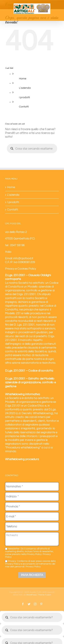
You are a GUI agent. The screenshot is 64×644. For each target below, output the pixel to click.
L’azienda (25, 88)
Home (23, 79)
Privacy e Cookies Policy (21, 269)
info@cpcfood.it (23, 258)
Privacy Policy (33, 567)
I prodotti (24, 97)
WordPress (31, 595)
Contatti (24, 107)
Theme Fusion (45, 595)
